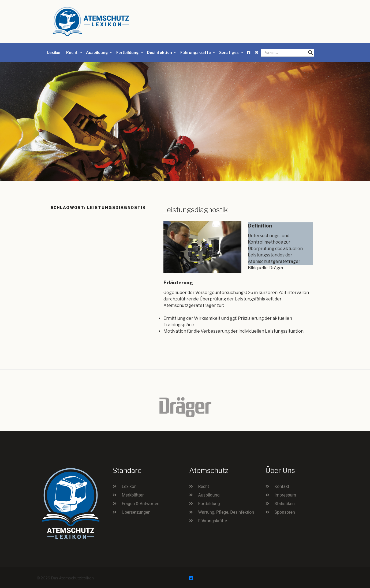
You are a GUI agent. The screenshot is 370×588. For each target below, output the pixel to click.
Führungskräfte (198, 52)
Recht (74, 52)
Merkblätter (133, 495)
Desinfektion (162, 52)
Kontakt (282, 486)
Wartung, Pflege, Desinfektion (226, 512)
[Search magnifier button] (311, 53)
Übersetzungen (136, 512)
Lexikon (54, 52)
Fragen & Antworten (141, 504)
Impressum (285, 495)
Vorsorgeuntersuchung (219, 293)
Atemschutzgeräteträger (274, 261)
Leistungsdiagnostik (195, 210)
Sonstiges (231, 52)
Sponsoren (285, 512)
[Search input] (285, 53)
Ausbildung (100, 52)
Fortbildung (130, 52)
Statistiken (285, 504)
